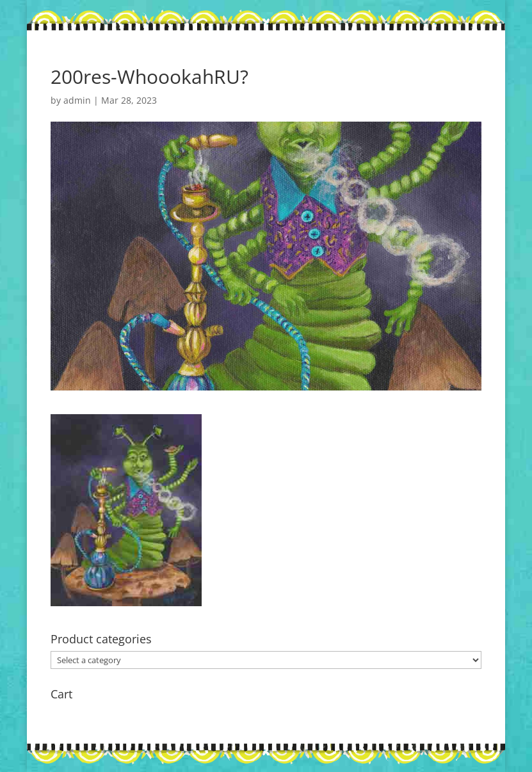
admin (77, 100)
